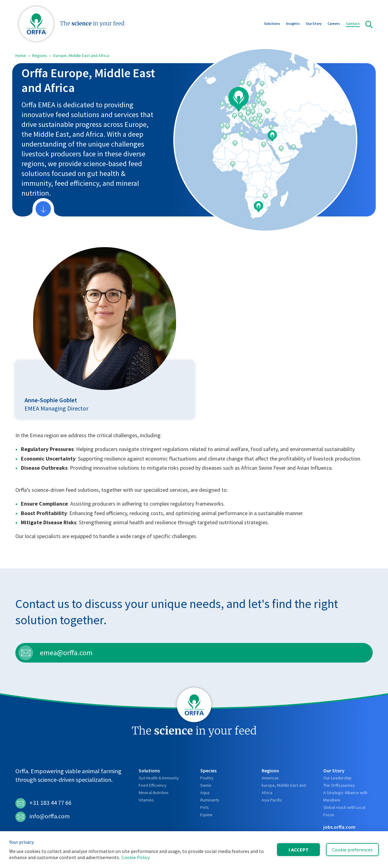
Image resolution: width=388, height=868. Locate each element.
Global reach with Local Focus (344, 811)
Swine (206, 785)
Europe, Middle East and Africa (81, 55)
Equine (206, 815)
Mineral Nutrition (154, 793)
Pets (205, 807)
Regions (40, 55)
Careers (334, 24)
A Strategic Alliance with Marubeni (345, 796)
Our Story (314, 24)
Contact (353, 24)
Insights (293, 24)
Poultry (207, 778)
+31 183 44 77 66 (43, 803)
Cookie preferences (352, 850)
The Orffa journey (339, 785)
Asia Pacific (272, 800)
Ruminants (210, 800)
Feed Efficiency (153, 785)
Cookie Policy (136, 857)
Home (21, 55)
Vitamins (146, 800)
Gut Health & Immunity (159, 778)
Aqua (205, 793)
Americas (270, 778)
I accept (299, 850)
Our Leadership (337, 778)
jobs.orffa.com (339, 827)
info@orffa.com (42, 817)
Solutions (272, 24)
